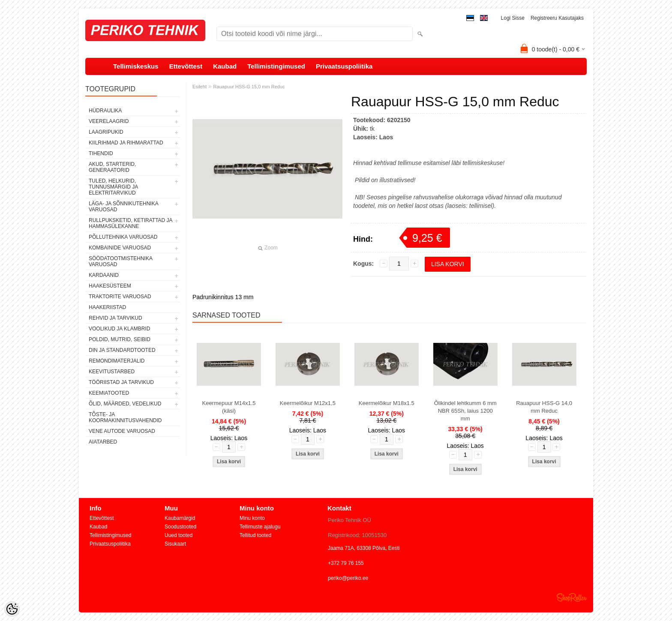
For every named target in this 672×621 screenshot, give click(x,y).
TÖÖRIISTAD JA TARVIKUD (121, 382)
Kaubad (225, 66)
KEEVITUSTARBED (112, 372)
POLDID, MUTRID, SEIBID (120, 339)
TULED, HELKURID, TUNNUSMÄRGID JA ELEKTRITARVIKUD (113, 187)
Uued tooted (178, 535)
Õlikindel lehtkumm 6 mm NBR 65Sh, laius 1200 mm (465, 411)
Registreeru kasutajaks (557, 18)
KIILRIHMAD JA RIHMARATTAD (126, 143)
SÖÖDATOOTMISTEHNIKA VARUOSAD (120, 261)
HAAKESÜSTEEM (110, 286)
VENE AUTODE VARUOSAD (122, 431)
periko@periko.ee (348, 578)
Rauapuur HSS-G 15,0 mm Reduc (249, 87)
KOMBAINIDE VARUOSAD (120, 248)
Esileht (199, 87)
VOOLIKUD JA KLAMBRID (119, 329)
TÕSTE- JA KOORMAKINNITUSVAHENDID (125, 417)
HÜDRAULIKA (105, 111)
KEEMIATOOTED (109, 393)
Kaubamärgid (180, 518)
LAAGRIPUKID (106, 132)
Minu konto (252, 518)
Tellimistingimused (276, 66)
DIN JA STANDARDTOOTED (122, 350)
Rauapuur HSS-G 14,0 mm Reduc (544, 407)
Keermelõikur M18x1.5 (387, 403)
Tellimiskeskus (136, 66)
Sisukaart (175, 544)
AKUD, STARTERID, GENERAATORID (112, 167)
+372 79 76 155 (346, 563)
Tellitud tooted (255, 535)
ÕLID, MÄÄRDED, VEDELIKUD (125, 404)
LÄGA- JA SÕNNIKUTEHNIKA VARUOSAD (123, 207)
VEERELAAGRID (109, 121)
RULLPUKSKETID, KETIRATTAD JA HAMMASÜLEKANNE (130, 223)
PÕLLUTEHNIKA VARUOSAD (123, 237)
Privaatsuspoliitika (344, 66)
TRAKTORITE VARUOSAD (120, 297)
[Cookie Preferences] (12, 609)
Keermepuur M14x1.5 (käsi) (229, 407)
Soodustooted (180, 527)
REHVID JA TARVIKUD (115, 318)
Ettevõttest (186, 66)
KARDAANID (104, 275)
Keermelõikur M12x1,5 (308, 403)
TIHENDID (101, 153)
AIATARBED (103, 442)
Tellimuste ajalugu (260, 527)
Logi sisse (513, 18)
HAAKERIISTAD (107, 307)
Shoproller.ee (572, 597)
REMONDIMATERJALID (117, 361)
